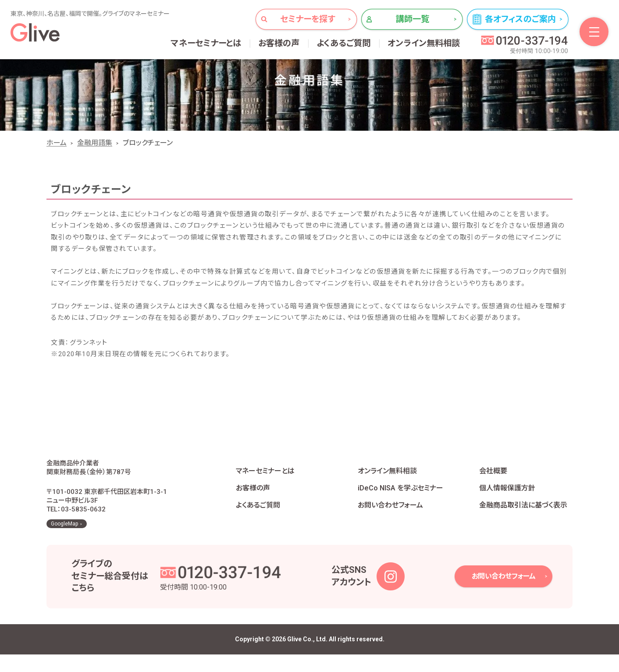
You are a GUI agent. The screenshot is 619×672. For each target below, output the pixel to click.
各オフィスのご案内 (520, 19)
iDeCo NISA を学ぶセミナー (400, 497)
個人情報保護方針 (507, 497)
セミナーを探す (308, 19)
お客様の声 (279, 43)
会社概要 (493, 480)
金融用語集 (95, 143)
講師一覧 (413, 19)
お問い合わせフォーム (390, 514)
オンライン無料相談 (424, 43)
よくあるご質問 (344, 43)
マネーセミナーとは (206, 43)
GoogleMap (64, 541)
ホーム (57, 143)
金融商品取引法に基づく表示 (523, 514)
